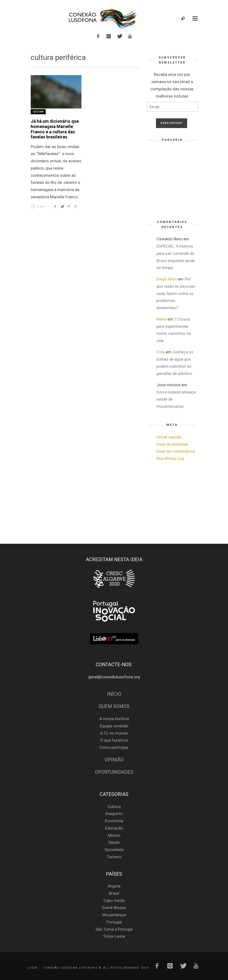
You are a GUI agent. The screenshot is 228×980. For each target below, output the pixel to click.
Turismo (114, 857)
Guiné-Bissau (114, 908)
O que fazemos (114, 740)
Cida (161, 352)
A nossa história (114, 719)
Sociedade (114, 850)
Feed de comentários (176, 451)
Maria (162, 319)
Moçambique (114, 915)
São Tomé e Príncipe (114, 929)
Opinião (114, 760)
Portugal (114, 922)
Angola (114, 886)
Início (114, 694)
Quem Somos (114, 706)
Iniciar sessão (169, 437)
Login (32, 968)
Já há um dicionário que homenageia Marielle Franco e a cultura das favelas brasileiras (55, 129)
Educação (114, 828)
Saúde (114, 842)
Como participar (114, 747)
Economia (114, 821)
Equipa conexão (114, 726)
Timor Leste (114, 936)
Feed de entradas (172, 444)
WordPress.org (170, 458)
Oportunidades (114, 772)
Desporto (114, 814)
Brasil (114, 893)
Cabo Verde (114, 901)
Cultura (38, 112)
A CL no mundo (114, 733)
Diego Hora (167, 279)
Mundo (114, 835)
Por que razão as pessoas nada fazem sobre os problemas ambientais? (176, 293)
